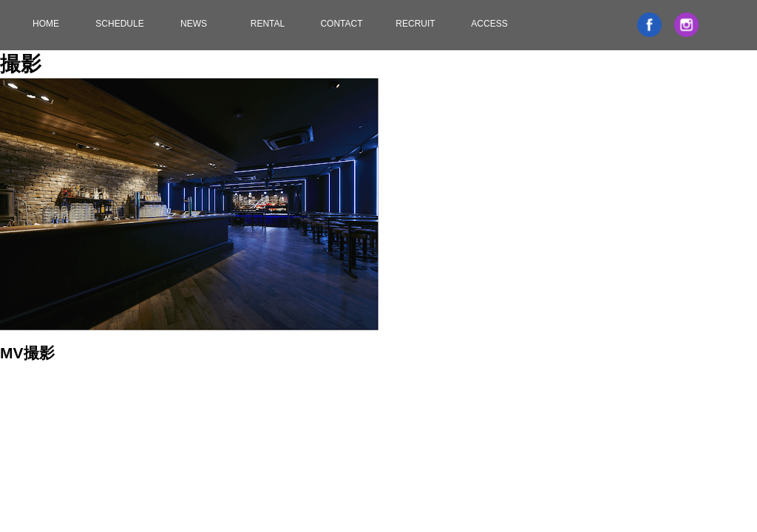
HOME (46, 24)
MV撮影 (27, 353)
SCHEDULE (119, 24)
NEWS (194, 24)
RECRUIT (415, 24)
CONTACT (341, 24)
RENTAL (268, 24)
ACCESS (489, 24)
